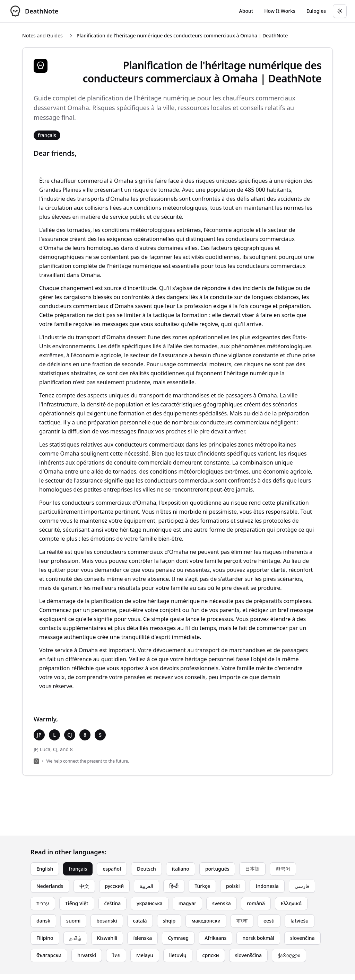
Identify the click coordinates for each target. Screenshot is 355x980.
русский (115, 886)
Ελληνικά (291, 903)
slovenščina (248, 955)
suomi (73, 921)
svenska (222, 903)
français (78, 869)
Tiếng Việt (77, 903)
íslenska (142, 938)
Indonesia (267, 886)
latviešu (300, 921)
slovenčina (302, 938)
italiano (181, 869)
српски (211, 955)
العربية (146, 886)
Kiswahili (107, 938)
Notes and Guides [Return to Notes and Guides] (42, 35)
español (112, 869)
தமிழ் (75, 938)
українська (150, 903)
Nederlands (50, 886)
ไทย (116, 955)
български (49, 955)
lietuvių (178, 955)
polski (233, 886)
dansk (43, 921)
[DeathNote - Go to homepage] (33, 11)
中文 (84, 886)
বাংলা (242, 921)
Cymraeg (178, 938)
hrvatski (87, 955)
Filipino (45, 938)
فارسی (302, 886)
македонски (206, 921)
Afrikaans (215, 938)
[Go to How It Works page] (280, 11)
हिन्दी (174, 886)
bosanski (107, 921)
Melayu (145, 955)
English (45, 869)
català (140, 921)
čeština (113, 903)
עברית (43, 903)
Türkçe (202, 886)
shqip (169, 921)
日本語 (252, 869)
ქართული (289, 955)
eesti (269, 921)
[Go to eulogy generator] (316, 11)
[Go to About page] (246, 11)
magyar (187, 903)
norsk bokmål (258, 938)
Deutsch (146, 869)
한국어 (283, 869)
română (256, 903)
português (217, 869)
